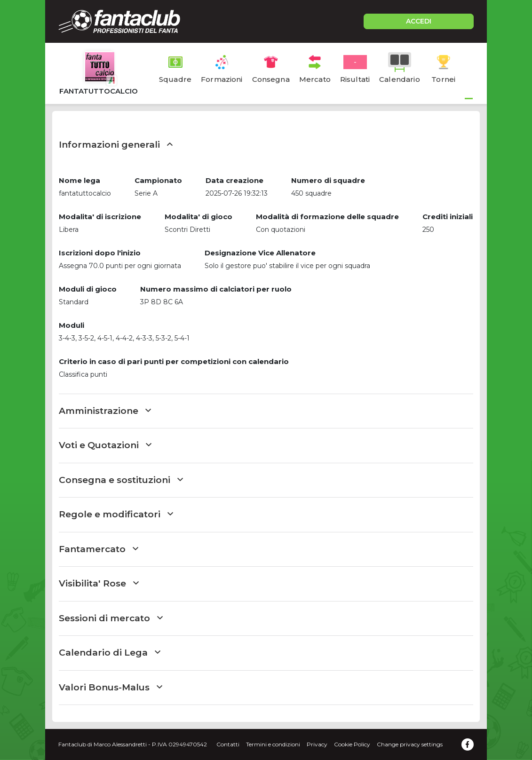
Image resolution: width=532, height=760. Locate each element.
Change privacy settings (410, 744)
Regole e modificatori (116, 514)
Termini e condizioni (273, 744)
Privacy (317, 744)
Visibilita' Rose (99, 583)
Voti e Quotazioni (105, 445)
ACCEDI (419, 21)
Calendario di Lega (110, 653)
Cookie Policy (352, 744)
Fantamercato (99, 549)
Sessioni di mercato (111, 618)
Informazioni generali (116, 145)
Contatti (228, 744)
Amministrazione (105, 411)
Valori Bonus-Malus (111, 687)
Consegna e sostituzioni (121, 480)
